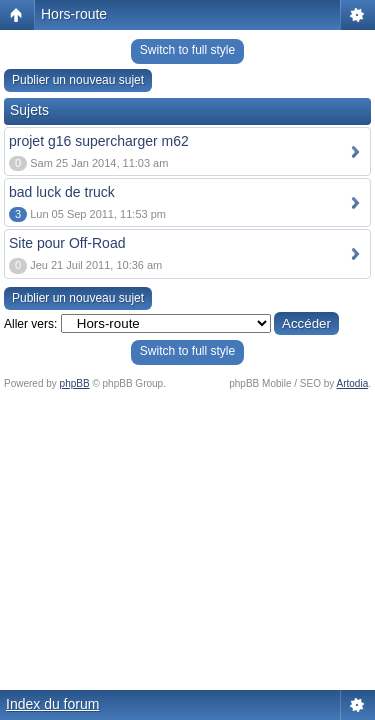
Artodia (353, 383)
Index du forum (52, 704)
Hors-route (74, 14)
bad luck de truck (62, 192)
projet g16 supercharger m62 (99, 141)
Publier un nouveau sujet (78, 80)
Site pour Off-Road (67, 243)
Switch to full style (187, 50)
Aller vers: (30, 324)
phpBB (75, 383)
